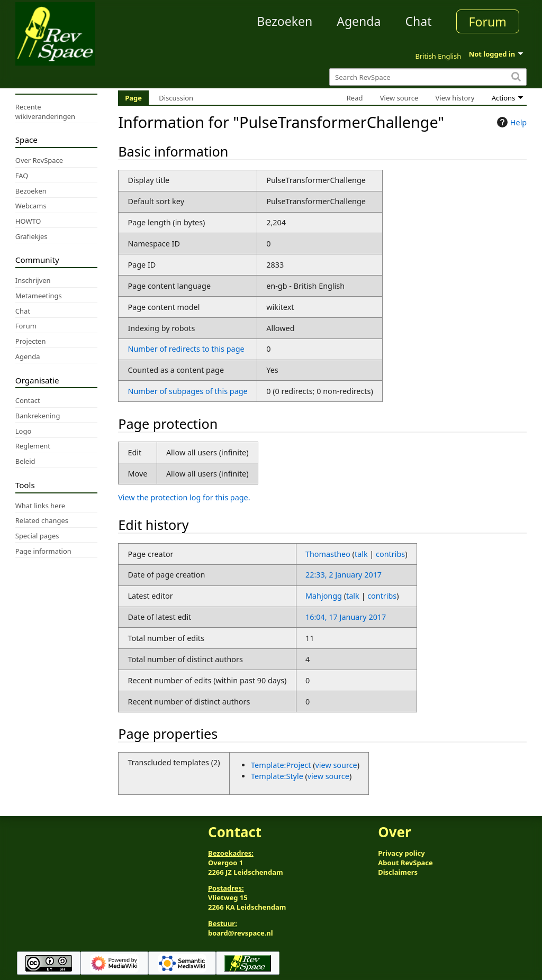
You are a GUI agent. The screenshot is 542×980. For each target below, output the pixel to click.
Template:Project (281, 765)
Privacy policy (401, 853)
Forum (488, 22)
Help (511, 122)
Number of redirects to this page (186, 349)
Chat (418, 21)
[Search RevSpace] (428, 77)
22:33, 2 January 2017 (344, 575)
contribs (390, 554)
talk (361, 554)
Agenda (359, 21)
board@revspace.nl (241, 933)
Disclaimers (398, 872)
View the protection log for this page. (184, 497)
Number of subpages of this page (187, 391)
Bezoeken (284, 21)
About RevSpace (405, 863)
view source (336, 765)
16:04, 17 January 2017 (346, 617)
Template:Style (277, 776)
